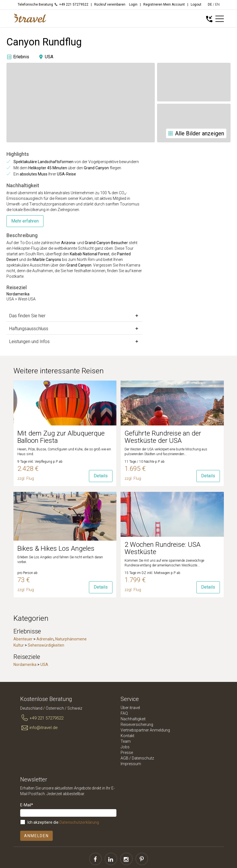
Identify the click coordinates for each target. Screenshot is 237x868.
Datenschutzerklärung (79, 822)
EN (217, 4)
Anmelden (36, 836)
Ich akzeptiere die (63, 822)
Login (133, 4)
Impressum (131, 764)
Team (126, 741)
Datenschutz (143, 758)
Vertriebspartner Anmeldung (145, 730)
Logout (196, 4)
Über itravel (130, 708)
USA (44, 665)
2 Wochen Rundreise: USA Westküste (163, 548)
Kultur (19, 645)
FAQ (124, 713)
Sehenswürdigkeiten (46, 645)
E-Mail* (27, 805)
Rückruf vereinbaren (110, 4)
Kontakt (127, 736)
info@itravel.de (39, 728)
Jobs (125, 747)
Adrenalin (45, 639)
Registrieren (153, 4)
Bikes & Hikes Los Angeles (56, 548)
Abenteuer (23, 639)
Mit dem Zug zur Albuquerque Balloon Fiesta (61, 437)
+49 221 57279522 (42, 718)
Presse (127, 753)
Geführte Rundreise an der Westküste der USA (163, 437)
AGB (125, 758)
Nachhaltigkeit (133, 719)
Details (101, 476)
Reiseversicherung (137, 725)
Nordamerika (25, 665)
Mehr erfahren (25, 221)
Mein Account (174, 4)
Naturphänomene (71, 639)
